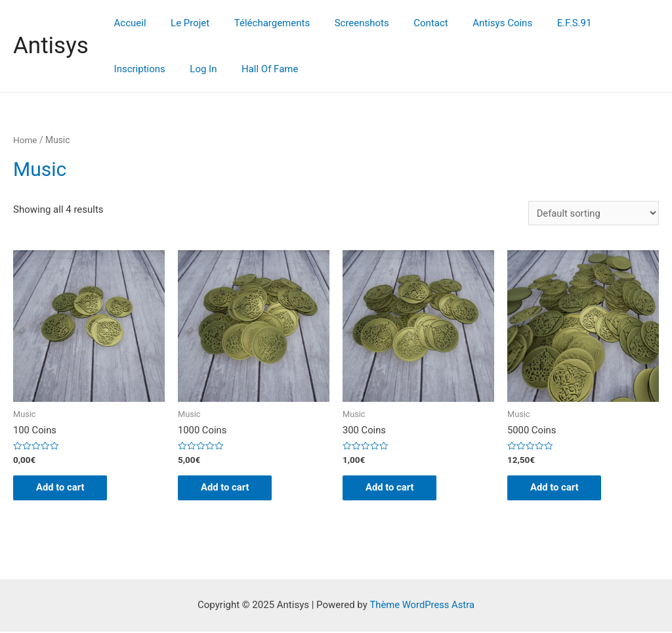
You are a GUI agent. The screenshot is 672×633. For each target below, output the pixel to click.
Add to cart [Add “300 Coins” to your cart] (393, 489)
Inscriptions (605, 23)
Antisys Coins (475, 23)
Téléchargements (260, 23)
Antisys (51, 46)
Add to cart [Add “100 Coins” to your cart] (64, 489)
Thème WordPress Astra (422, 606)
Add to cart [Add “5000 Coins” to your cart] (558, 489)
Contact (409, 23)
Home (25, 140)
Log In (125, 69)
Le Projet (183, 23)
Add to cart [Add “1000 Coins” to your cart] (229, 489)
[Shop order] (593, 213)
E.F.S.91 (542, 23)
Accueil (128, 23)
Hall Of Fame (186, 69)
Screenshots (344, 23)
